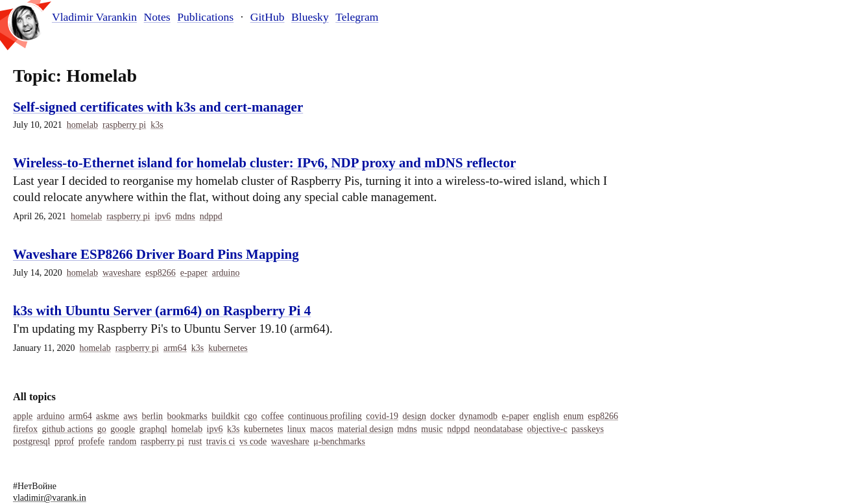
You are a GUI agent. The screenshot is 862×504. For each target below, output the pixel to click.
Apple (23, 416)
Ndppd (211, 216)
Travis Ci (221, 441)
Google (123, 429)
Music (432, 429)
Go (102, 429)
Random (123, 441)
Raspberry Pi (124, 125)
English (546, 416)
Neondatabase (498, 429)
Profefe (91, 441)
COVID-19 (382, 416)
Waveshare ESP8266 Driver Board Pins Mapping (156, 254)
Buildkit (226, 416)
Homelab (82, 125)
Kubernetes (228, 348)
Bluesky (310, 17)
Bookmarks (187, 416)
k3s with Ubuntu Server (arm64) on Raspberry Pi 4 (162, 311)
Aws (130, 416)
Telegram (357, 17)
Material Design (365, 429)
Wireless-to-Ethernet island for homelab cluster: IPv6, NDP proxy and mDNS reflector (265, 163)
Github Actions (67, 429)
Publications (205, 17)
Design (414, 416)
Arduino (226, 273)
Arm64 (175, 348)
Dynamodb (478, 416)
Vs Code (253, 441)
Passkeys (588, 429)
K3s (157, 125)
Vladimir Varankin (94, 17)
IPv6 (162, 216)
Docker (442, 416)
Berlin (152, 416)
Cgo (250, 416)
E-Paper (194, 273)
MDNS (185, 216)
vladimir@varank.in (50, 498)
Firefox (25, 429)
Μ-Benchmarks (339, 441)
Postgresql (32, 441)
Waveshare (122, 273)
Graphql (153, 429)
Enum (574, 416)
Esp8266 (161, 273)
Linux (297, 429)
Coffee (273, 416)
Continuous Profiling (325, 416)
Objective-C (547, 429)
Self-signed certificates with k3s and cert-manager (158, 107)
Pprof (64, 441)
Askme (108, 416)
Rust (195, 441)
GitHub (268, 17)
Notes (157, 17)
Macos (322, 429)
